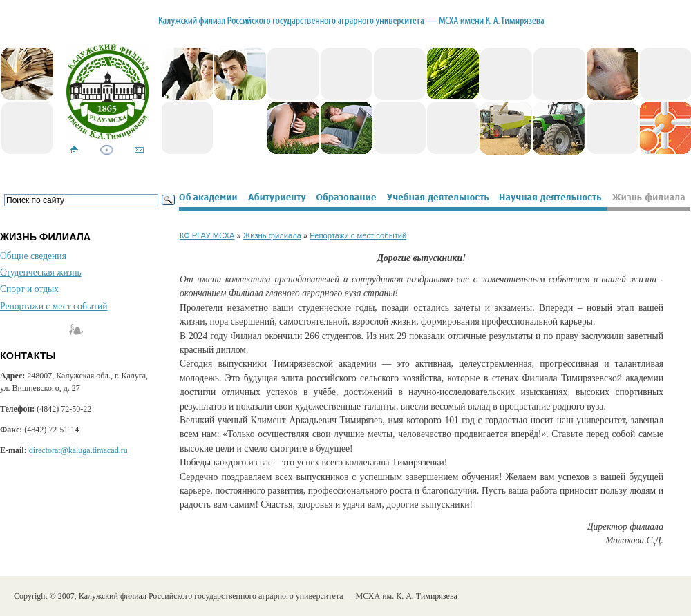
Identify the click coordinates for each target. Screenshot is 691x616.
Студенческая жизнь (41, 272)
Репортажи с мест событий (54, 306)
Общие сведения (33, 256)
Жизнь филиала (272, 235)
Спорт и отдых (29, 289)
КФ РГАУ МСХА (207, 235)
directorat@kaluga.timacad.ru (78, 450)
